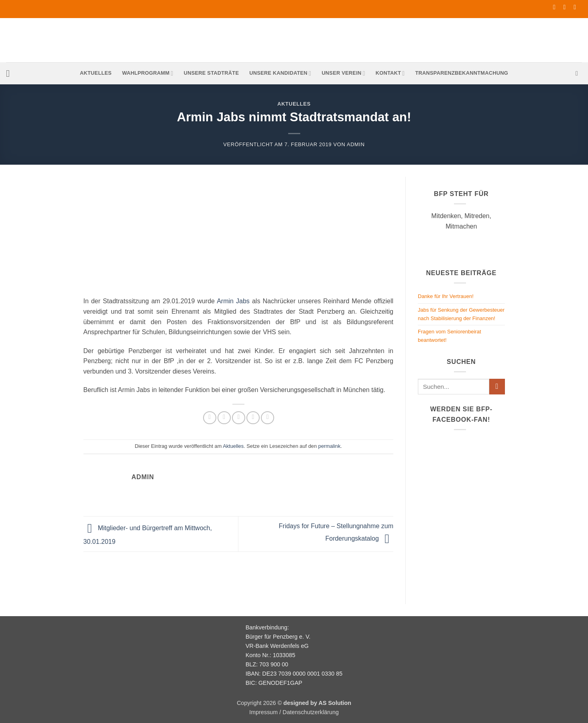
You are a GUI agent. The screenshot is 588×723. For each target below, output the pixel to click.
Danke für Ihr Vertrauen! (446, 296)
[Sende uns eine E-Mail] (567, 7)
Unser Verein (343, 73)
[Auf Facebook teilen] (210, 418)
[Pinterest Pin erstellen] (253, 418)
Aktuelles (96, 73)
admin (356, 144)
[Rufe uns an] (577, 7)
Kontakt (390, 73)
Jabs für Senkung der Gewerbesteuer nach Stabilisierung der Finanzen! (461, 314)
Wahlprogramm (148, 73)
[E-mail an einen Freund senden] (239, 418)
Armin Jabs (233, 301)
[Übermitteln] (497, 387)
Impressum (263, 712)
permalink (329, 446)
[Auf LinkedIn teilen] (268, 418)
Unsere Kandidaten (280, 73)
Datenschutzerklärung (311, 712)
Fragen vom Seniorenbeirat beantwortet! (450, 336)
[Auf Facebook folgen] (556, 7)
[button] (11, 73)
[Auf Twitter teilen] (224, 418)
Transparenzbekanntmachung (462, 73)
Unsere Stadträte (212, 73)
